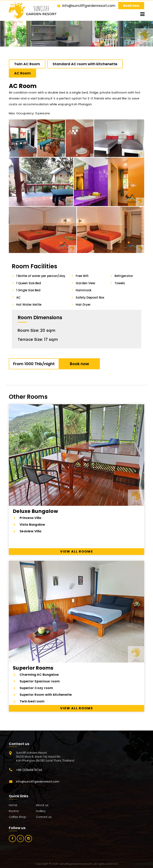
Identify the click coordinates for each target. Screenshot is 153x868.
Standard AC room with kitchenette (85, 64)
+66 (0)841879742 (29, 770)
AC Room (22, 73)
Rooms (14, 811)
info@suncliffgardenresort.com (89, 6)
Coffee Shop (17, 817)
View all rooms (77, 551)
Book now (131, 6)
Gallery (41, 811)
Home (13, 805)
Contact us (44, 817)
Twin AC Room (27, 64)
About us (42, 805)
